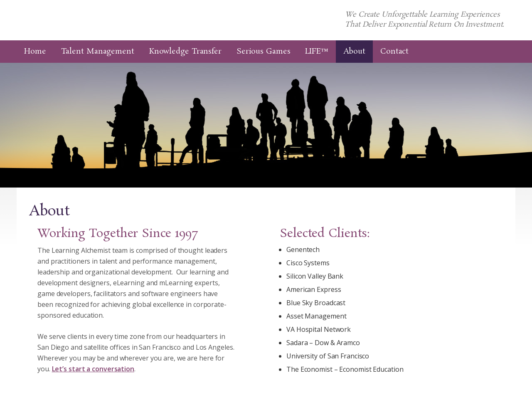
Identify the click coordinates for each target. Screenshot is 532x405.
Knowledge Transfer (185, 52)
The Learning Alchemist (119, 20)
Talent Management (98, 52)
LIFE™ (316, 52)
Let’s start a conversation (93, 369)
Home (35, 52)
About (355, 52)
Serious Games (264, 52)
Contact (394, 52)
